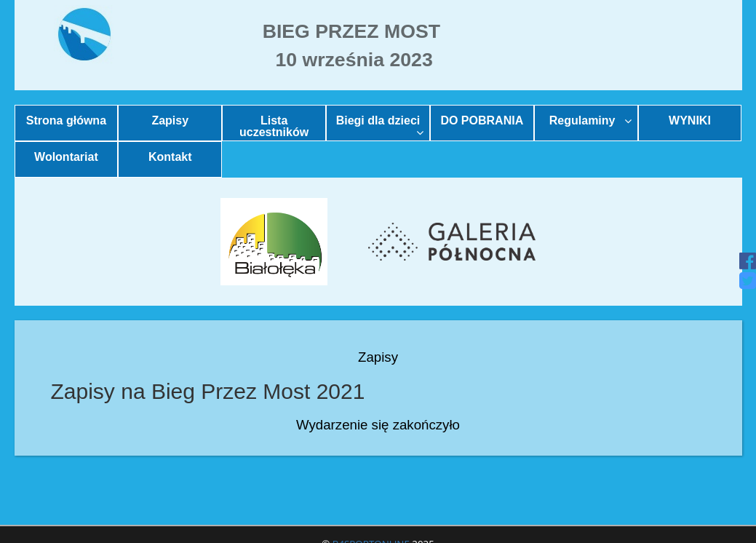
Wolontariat (66, 157)
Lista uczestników (274, 126)
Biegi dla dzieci (380, 126)
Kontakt (170, 157)
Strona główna (66, 120)
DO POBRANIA (482, 120)
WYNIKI (690, 120)
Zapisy (170, 120)
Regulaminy (590, 120)
